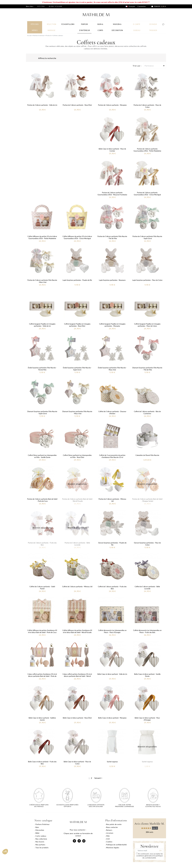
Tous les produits (42, 848)
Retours (109, 830)
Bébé (37, 833)
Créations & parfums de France (39, 806)
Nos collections (41, 839)
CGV (108, 839)
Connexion (142, 6)
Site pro (41, 6)
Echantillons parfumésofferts (67, 806)
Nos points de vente (114, 824)
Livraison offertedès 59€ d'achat (96, 806)
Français (130, 6)
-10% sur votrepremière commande (125, 806)
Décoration (40, 830)
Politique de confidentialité (116, 845)
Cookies (109, 842)
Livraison (110, 833)
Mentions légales (113, 848)
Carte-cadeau (41, 836)
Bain (37, 827)
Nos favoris (40, 842)
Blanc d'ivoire (56, 6)
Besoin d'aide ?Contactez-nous (153, 806)
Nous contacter (112, 827)
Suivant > (98, 778)
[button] (5, 852)
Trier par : (137, 66)
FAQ (108, 836)
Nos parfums (40, 845)
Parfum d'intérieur (43, 824)
